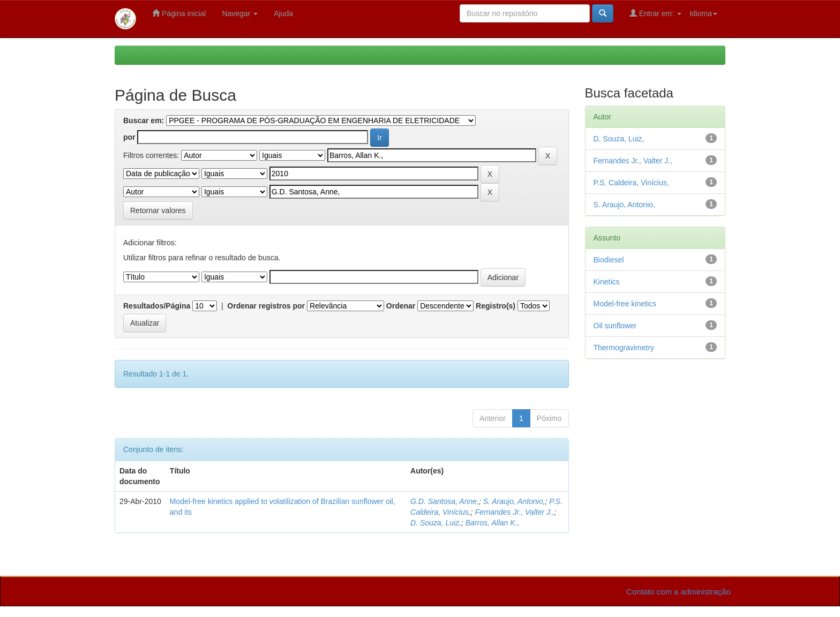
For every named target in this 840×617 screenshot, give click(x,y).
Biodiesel (609, 260)
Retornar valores (158, 210)
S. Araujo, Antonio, (514, 501)
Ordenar (401, 306)
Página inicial (179, 13)
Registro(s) (496, 306)
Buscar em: (144, 121)
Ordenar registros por (266, 306)
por (129, 137)
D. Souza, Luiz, (436, 523)
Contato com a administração (678, 592)
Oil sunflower (615, 326)
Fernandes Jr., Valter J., (514, 512)
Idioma (703, 13)
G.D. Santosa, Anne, (445, 501)
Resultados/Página (157, 306)
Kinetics (607, 282)
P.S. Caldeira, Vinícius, (631, 183)
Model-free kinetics (625, 304)
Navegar (240, 13)
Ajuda (283, 13)
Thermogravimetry (624, 348)
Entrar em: (655, 13)
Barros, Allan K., (493, 523)
